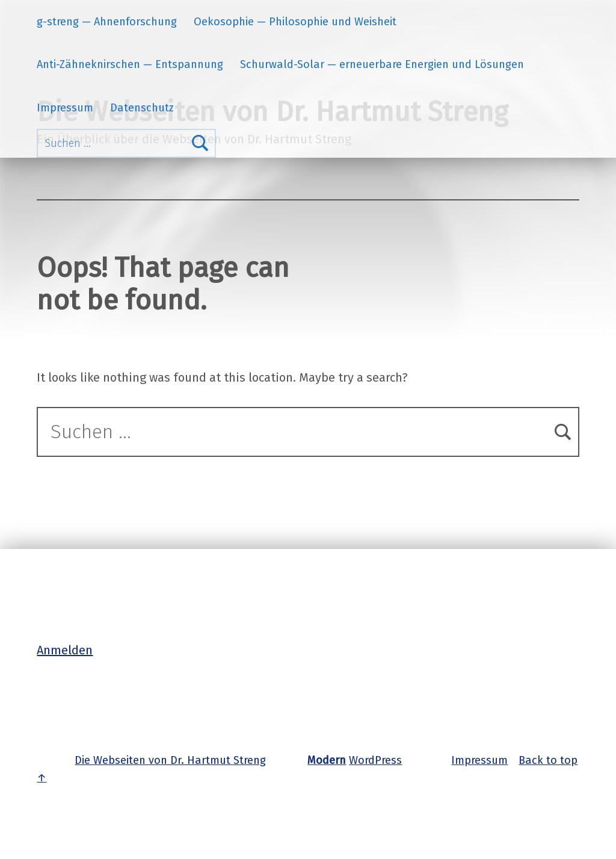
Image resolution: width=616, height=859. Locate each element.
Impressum (65, 108)
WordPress (375, 760)
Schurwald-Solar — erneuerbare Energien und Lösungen (382, 64)
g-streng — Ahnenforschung (107, 22)
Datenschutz (142, 108)
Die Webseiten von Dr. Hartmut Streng (170, 760)
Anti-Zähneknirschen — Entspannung (130, 64)
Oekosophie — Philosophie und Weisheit (295, 22)
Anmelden (65, 650)
